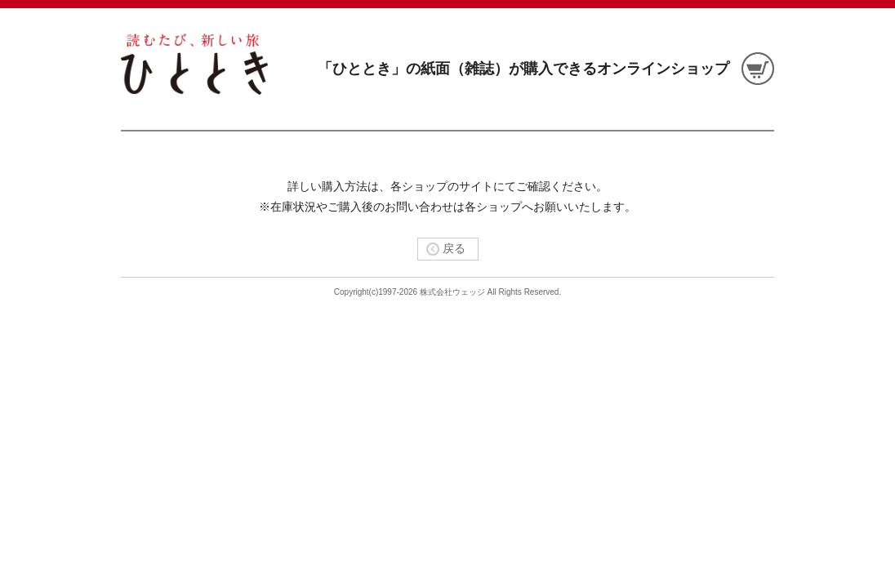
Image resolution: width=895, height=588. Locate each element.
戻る (442, 249)
